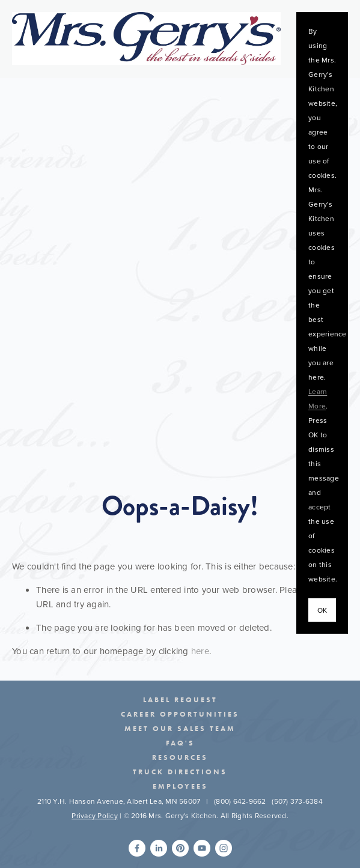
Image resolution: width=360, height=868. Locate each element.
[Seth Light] (137, 848)
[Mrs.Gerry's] (180, 848)
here (200, 651)
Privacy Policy (95, 815)
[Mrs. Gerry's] (202, 848)
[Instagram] (224, 848)
